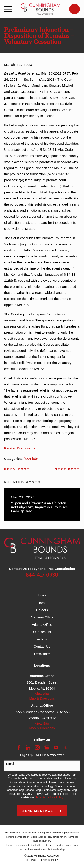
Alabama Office (42, 617)
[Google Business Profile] (47, 747)
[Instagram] (37, 747)
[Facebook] (19, 747)
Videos (42, 639)
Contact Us (42, 646)
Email (10, 764)
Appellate (31, 458)
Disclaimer (42, 654)
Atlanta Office (42, 625)
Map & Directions (42, 698)
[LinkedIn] (28, 747)
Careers (42, 610)
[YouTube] (56, 747)
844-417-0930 (42, 575)
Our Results (42, 632)
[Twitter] (65, 747)
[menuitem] (31, 860)
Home (42, 603)
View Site (42, 694)
